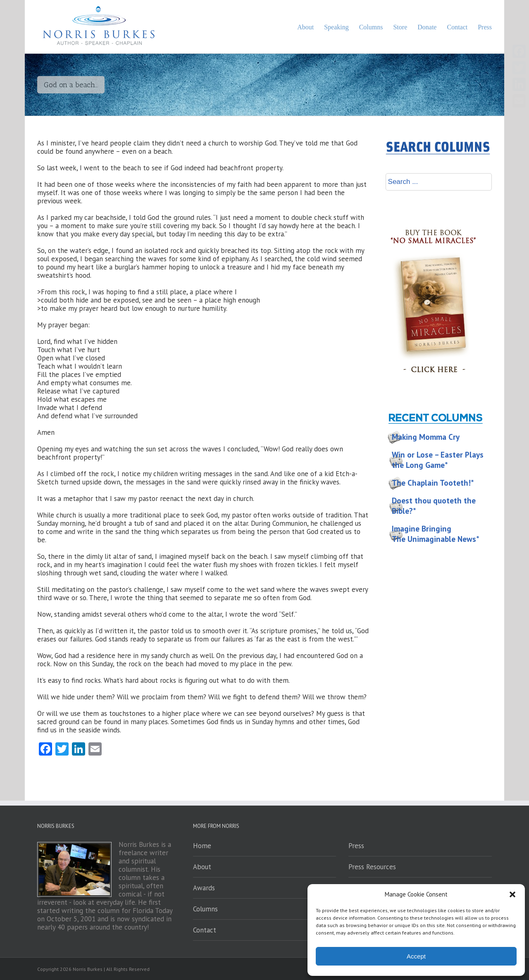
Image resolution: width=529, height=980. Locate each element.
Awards (204, 888)
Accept (416, 956)
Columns (205, 909)
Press (356, 846)
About (202, 867)
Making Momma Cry (426, 437)
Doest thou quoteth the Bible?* (434, 506)
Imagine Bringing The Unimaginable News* (436, 534)
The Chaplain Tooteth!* (433, 483)
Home (202, 846)
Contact (205, 930)
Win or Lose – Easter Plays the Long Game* (438, 460)
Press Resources (372, 867)
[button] (512, 894)
